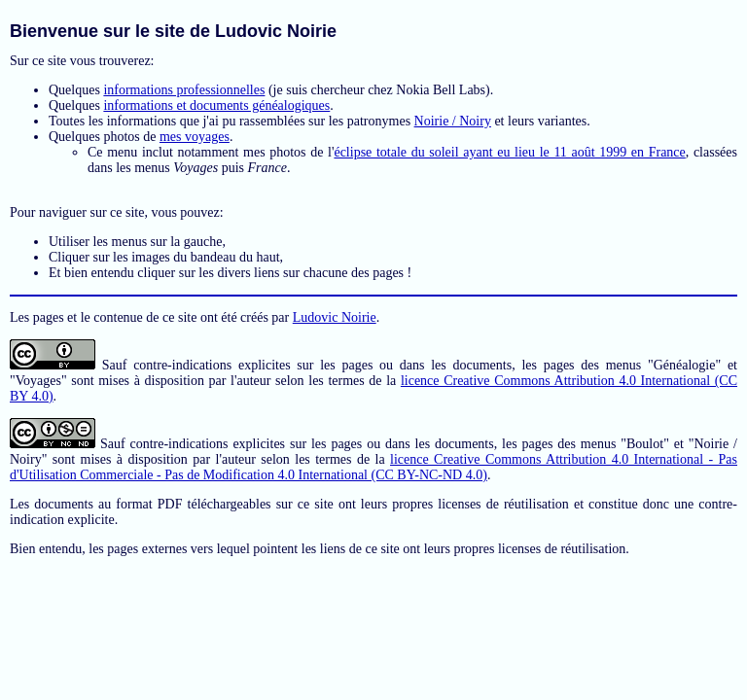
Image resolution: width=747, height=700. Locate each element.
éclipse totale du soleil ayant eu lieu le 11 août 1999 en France (509, 152)
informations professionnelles (184, 90)
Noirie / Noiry (453, 121)
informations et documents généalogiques (216, 105)
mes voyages (195, 137)
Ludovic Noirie (335, 317)
